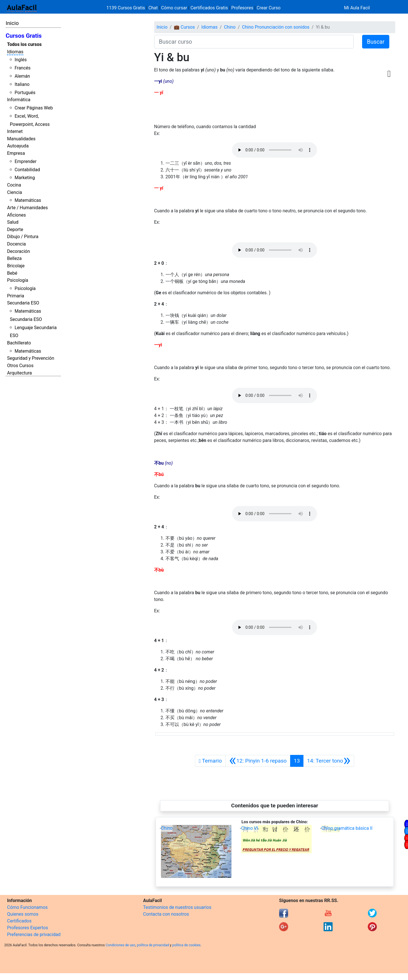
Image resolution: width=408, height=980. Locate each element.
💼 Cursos (184, 27)
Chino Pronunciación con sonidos (276, 27)
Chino (230, 27)
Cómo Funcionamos (27, 907)
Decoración (19, 251)
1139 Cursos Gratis (126, 8)
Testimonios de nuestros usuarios (177, 907)
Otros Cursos (20, 366)
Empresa (16, 153)
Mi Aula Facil (357, 8)
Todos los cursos (24, 44)
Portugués (25, 93)
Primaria (16, 296)
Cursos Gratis (24, 36)
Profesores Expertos (27, 928)
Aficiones (16, 215)
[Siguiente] (329, 761)
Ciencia (15, 192)
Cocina (14, 185)
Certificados (19, 921)
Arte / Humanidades (27, 208)
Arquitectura (19, 373)
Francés (22, 68)
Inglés (21, 60)
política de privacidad (153, 945)
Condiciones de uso (121, 945)
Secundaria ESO (23, 303)
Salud (13, 222)
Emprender (25, 161)
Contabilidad (27, 170)
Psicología (18, 280)
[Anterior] (258, 761)
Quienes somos (23, 914)
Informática (19, 100)
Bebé (12, 273)
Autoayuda (18, 146)
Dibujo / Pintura (23, 237)
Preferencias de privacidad (34, 935)
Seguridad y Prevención (31, 358)
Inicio (12, 23)
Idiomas (15, 52)
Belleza (14, 258)
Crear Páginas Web (34, 108)
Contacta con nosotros (166, 914)
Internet (15, 131)
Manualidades (21, 139)
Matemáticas (28, 200)
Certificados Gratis (209, 8)
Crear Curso (269, 8)
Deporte (15, 229)
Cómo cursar (174, 8)
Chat (153, 8)
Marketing (25, 178)
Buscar (376, 42)
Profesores (242, 8)
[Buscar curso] (254, 42)
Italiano (22, 84)
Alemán (22, 76)
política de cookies (186, 945)
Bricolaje (16, 266)
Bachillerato (19, 343)
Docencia (16, 244)
